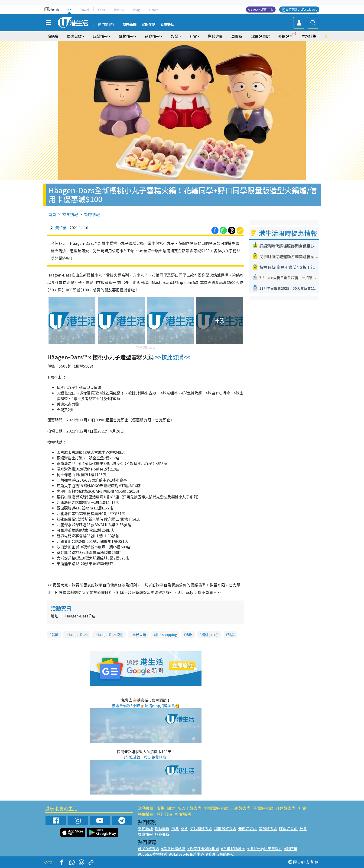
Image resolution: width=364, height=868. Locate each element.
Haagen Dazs (77, 635)
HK (69, 10)
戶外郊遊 (164, 814)
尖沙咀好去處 (190, 808)
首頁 (52, 214)
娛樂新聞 (130, 25)
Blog (136, 10)
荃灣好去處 (263, 808)
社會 (193, 36)
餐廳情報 (92, 214)
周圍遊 (237, 36)
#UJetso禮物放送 (153, 854)
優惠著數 (74, 36)
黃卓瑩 (61, 228)
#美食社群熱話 (173, 849)
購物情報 (126, 36)
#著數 (211, 854)
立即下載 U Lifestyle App (301, 10)
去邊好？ (286, 36)
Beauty (119, 10)
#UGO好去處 (149, 849)
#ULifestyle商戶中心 (187, 854)
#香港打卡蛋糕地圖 (203, 849)
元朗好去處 (241, 808)
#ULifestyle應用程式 (265, 849)
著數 (55, 635)
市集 (160, 808)
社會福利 (183, 814)
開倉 (171, 808)
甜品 (231, 635)
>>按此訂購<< (172, 357)
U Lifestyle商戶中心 (261, 10)
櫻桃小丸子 (210, 635)
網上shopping (166, 635)
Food (102, 10)
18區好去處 (260, 36)
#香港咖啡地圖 (233, 849)
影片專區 (215, 36)
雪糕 (189, 635)
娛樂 (175, 36)
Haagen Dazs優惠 (110, 635)
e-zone (154, 10)
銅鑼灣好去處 (216, 808)
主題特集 (309, 36)
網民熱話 (145, 829)
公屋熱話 (167, 25)
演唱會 (53, 36)
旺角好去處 (286, 808)
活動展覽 (146, 808)
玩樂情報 (100, 36)
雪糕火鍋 (139, 635)
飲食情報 (152, 36)
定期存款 (148, 25)
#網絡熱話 (226, 854)
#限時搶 (291, 849)
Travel (85, 10)
